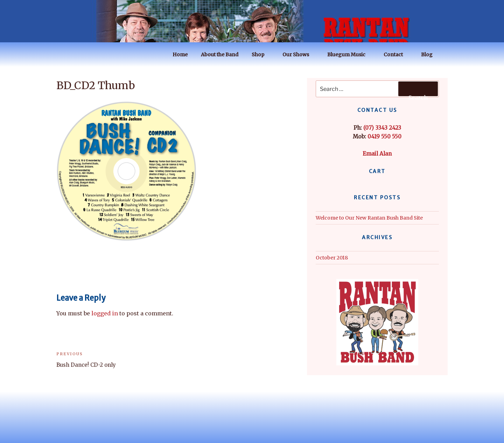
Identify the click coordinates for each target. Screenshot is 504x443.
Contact (397, 55)
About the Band (220, 55)
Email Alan (377, 154)
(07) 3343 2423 (382, 128)
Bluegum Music (350, 55)
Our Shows (299, 55)
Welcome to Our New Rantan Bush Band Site (369, 218)
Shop (261, 55)
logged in (105, 313)
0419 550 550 (384, 137)
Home (180, 55)
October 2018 (332, 258)
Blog (430, 55)
